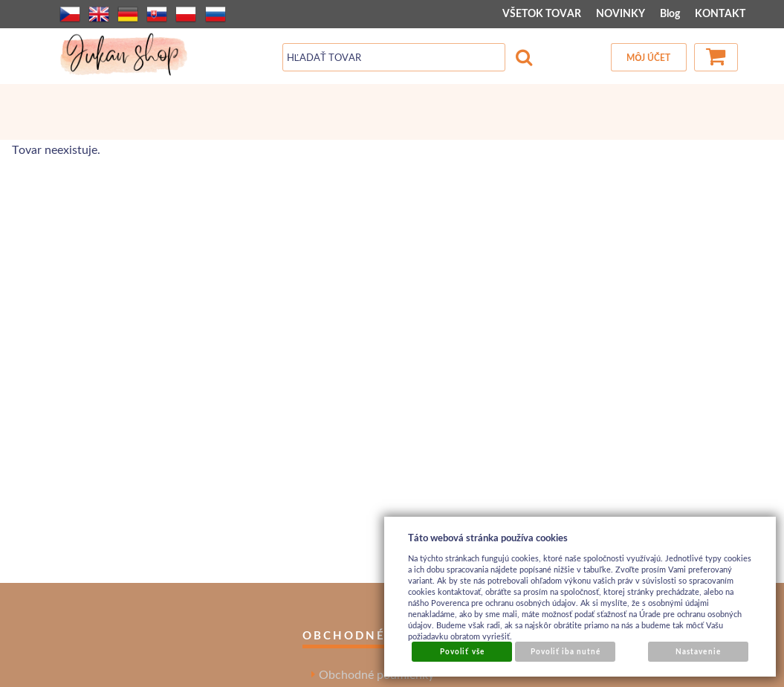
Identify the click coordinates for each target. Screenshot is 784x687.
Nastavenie (698, 651)
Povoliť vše (462, 651)
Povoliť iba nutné (566, 651)
